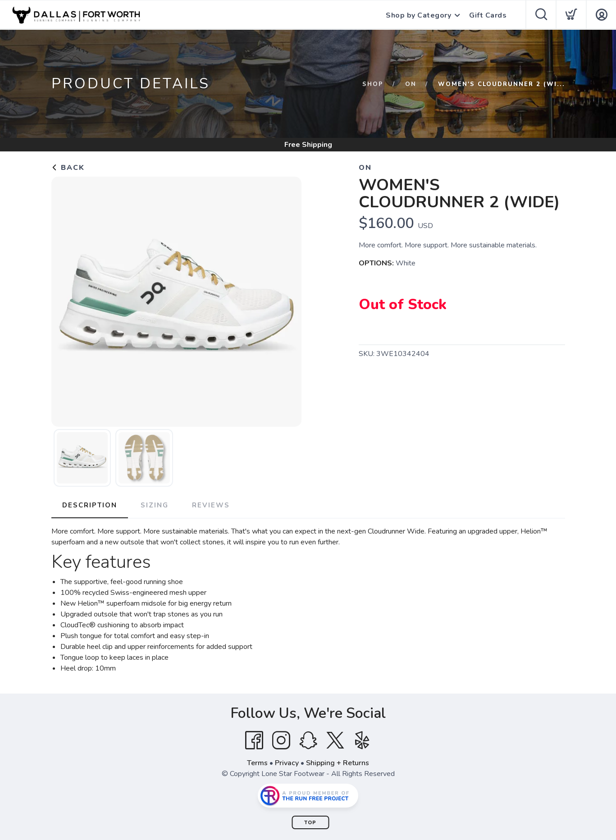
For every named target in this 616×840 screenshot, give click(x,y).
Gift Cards (488, 15)
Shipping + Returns (338, 763)
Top (310, 823)
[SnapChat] (308, 740)
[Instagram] (281, 740)
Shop (373, 84)
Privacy (287, 763)
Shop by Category (418, 15)
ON (411, 84)
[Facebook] (254, 740)
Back (68, 168)
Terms (257, 763)
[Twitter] (335, 740)
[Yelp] (362, 740)
